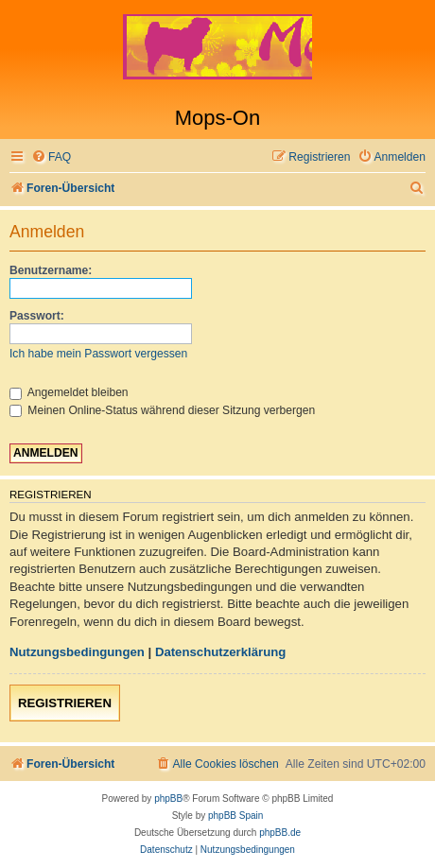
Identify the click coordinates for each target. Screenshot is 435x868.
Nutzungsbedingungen (77, 652)
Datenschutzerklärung (221, 652)
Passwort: (37, 316)
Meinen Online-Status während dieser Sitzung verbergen (162, 410)
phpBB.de (280, 833)
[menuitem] (51, 157)
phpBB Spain (235, 816)
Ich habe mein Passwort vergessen (98, 354)
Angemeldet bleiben (69, 392)
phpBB (168, 799)
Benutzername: (51, 270)
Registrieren (65, 703)
